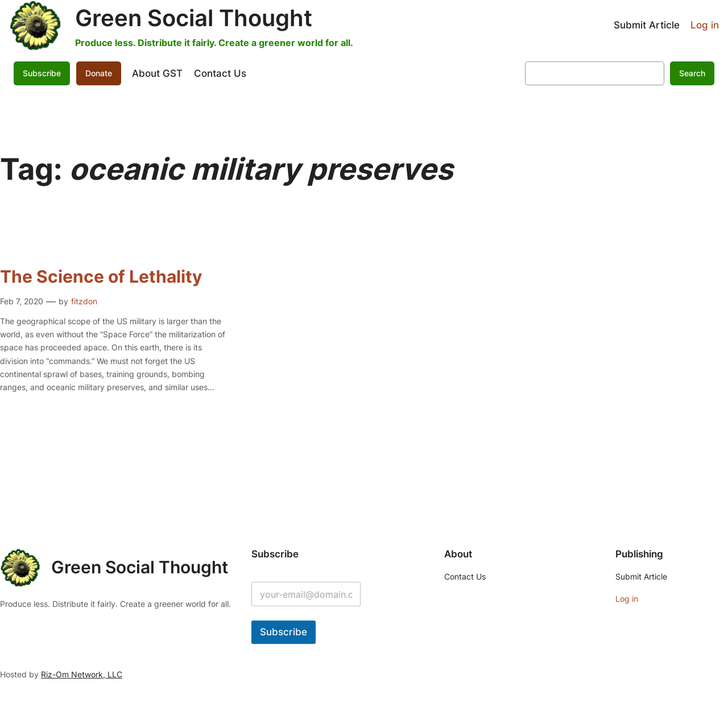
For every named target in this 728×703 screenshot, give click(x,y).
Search (692, 73)
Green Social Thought (194, 18)
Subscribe (42, 73)
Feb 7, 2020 (22, 301)
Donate (99, 73)
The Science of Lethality (101, 277)
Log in (705, 25)
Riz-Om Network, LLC (82, 674)
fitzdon (84, 301)
